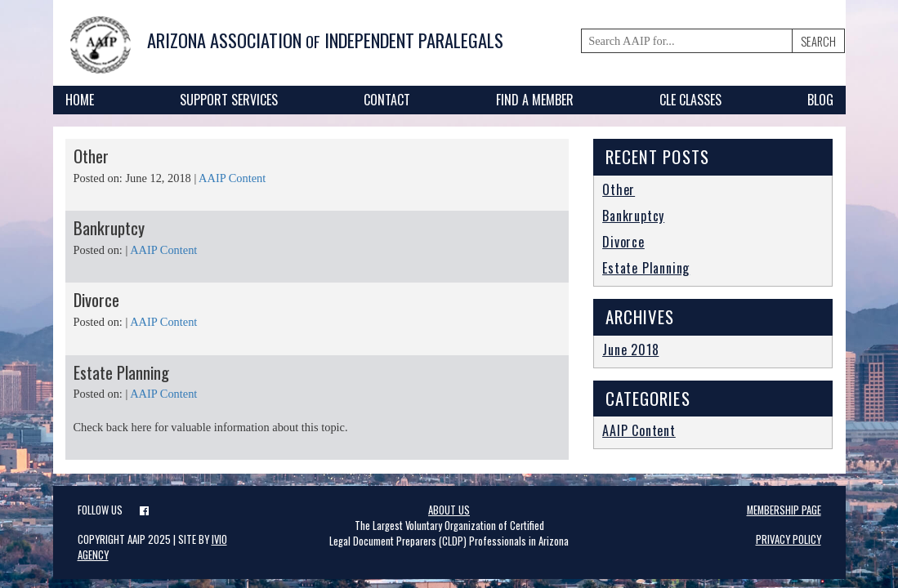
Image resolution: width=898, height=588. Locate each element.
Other (91, 156)
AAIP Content (232, 178)
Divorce (96, 299)
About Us (449, 510)
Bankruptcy (109, 227)
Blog (820, 100)
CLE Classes (690, 100)
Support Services (229, 100)
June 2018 (630, 350)
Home (80, 100)
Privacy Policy (789, 539)
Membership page (784, 510)
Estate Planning (121, 372)
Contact (387, 100)
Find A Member (535, 100)
